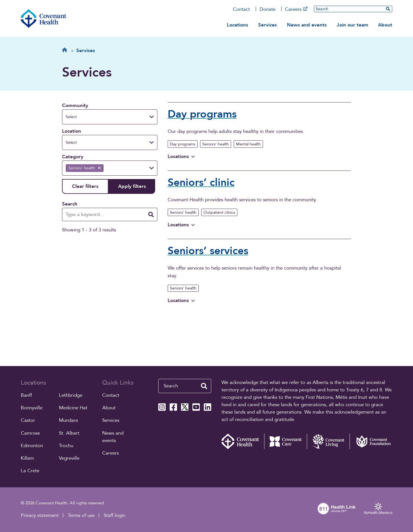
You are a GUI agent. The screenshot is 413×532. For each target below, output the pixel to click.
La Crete (30, 471)
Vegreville (69, 458)
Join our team (353, 25)
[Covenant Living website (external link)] (328, 441)
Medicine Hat (73, 408)
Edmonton (32, 446)
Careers (296, 9)
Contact (241, 9)
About (385, 25)
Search (70, 204)
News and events (307, 25)
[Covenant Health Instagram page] (162, 407)
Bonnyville (32, 408)
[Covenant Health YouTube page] (196, 407)
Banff (26, 395)
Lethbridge (71, 395)
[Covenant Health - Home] (243, 441)
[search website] (388, 9)
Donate (268, 9)
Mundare (68, 420)
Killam (27, 458)
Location (72, 131)
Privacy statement (40, 515)
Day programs (183, 144)
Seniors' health (216, 144)
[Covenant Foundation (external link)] (371, 441)
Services (268, 25)
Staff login (114, 515)
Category (73, 157)
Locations (238, 25)
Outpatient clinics (219, 212)
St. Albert (69, 433)
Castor (28, 420)
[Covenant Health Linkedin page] (207, 407)
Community (75, 105)
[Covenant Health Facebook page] (173, 407)
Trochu (66, 446)
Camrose (30, 433)
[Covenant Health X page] (185, 407)
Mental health (248, 144)
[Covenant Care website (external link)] (285, 441)
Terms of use (81, 515)
